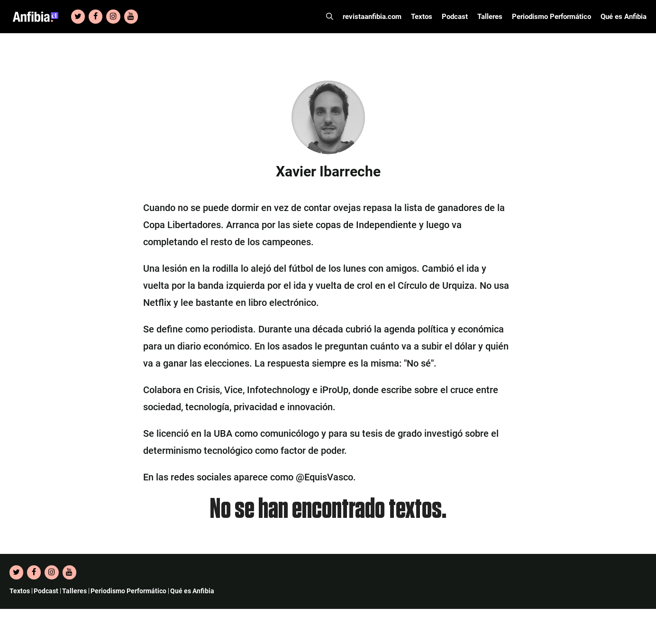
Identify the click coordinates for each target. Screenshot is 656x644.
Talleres (490, 17)
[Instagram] (113, 17)
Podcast (455, 17)
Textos (422, 17)
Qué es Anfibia (624, 17)
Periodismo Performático (551, 17)
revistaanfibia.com (372, 17)
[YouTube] (131, 17)
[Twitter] (78, 17)
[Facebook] (96, 17)
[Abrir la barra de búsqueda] (330, 17)
